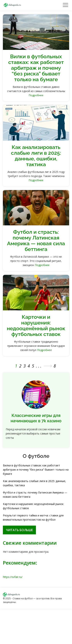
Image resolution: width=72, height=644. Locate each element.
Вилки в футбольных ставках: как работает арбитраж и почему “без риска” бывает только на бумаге (36, 68)
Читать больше (19, 530)
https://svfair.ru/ (13, 577)
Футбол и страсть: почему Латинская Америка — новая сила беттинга (36, 241)
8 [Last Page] (55, 366)
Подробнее (36, 95)
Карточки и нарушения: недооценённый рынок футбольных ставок (36, 326)
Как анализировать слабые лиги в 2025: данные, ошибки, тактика (36, 156)
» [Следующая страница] (48, 366)
